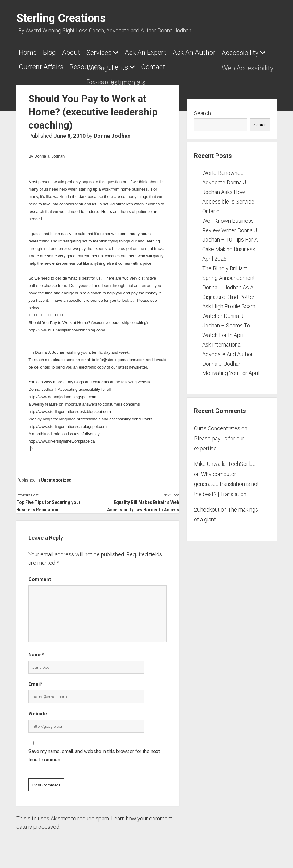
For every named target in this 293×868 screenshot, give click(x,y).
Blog (52, 52)
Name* (36, 651)
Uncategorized (56, 476)
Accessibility (37, 65)
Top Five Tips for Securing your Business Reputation (48, 502)
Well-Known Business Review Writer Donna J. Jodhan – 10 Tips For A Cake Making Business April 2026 (230, 236)
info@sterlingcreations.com (121, 356)
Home (28, 52)
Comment (40, 576)
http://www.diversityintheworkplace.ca (62, 438)
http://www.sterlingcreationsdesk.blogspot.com (70, 408)
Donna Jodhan (112, 132)
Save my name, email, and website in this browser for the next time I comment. (94, 752)
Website (38, 710)
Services (108, 53)
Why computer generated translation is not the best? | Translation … (226, 480)
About (77, 52)
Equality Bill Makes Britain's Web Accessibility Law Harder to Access (143, 502)
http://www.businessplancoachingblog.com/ (67, 326)
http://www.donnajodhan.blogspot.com (62, 393)
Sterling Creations (61, 18)
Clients (177, 65)
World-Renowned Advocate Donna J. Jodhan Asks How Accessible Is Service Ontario (228, 188)
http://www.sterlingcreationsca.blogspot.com (67, 423)
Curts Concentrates (217, 425)
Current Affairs (94, 65)
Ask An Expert (158, 52)
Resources (141, 65)
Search (202, 110)
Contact (216, 65)
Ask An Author (209, 52)
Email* (36, 680)
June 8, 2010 (69, 132)
